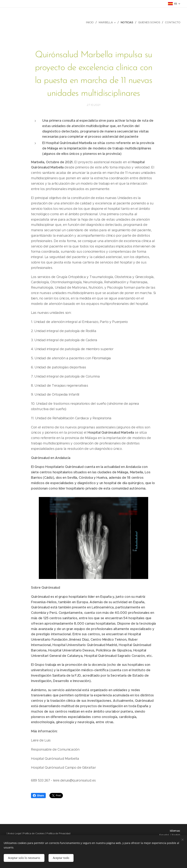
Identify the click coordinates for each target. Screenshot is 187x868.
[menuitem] (91, 22)
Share (38, 796)
